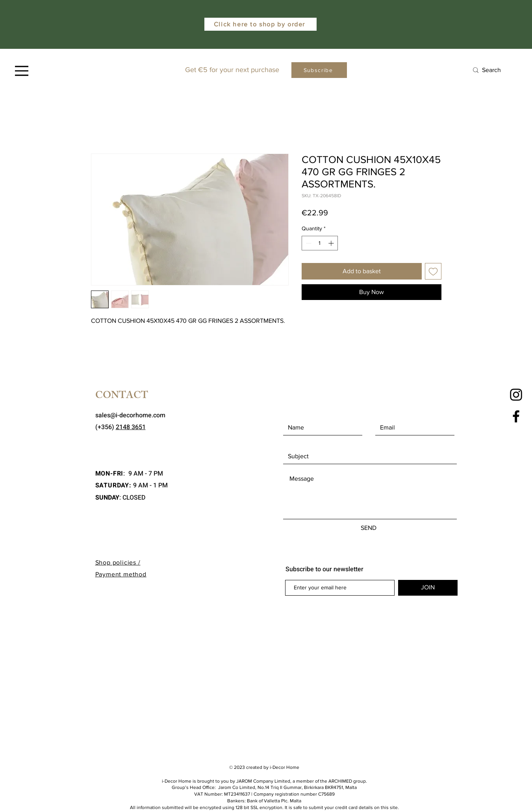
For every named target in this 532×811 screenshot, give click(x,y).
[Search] (496, 70)
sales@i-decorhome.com (130, 415)
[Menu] (22, 71)
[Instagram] (516, 395)
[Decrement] (308, 243)
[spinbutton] (320, 243)
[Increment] (332, 243)
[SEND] (369, 528)
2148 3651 (131, 427)
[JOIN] (428, 588)
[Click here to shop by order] (260, 24)
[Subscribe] (319, 70)
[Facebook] (516, 416)
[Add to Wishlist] (433, 271)
